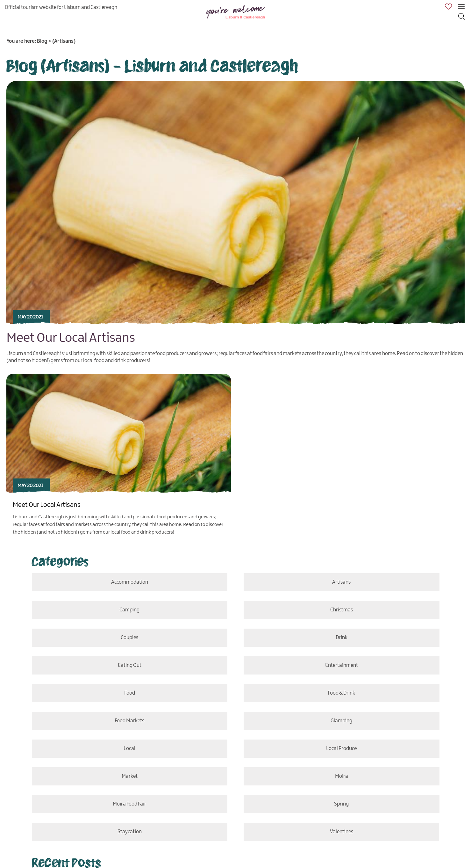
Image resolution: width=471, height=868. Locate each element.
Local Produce (342, 749)
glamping (342, 721)
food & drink (342, 693)
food (129, 693)
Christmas (343, 610)
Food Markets (128, 721)
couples (128, 638)
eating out (129, 665)
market (129, 776)
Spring (342, 804)
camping (128, 610)
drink (342, 638)
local (128, 749)
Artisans (342, 582)
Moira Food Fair (128, 804)
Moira (343, 776)
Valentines (339, 832)
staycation (129, 832)
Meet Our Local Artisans (71, 338)
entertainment (343, 665)
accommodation (129, 582)
